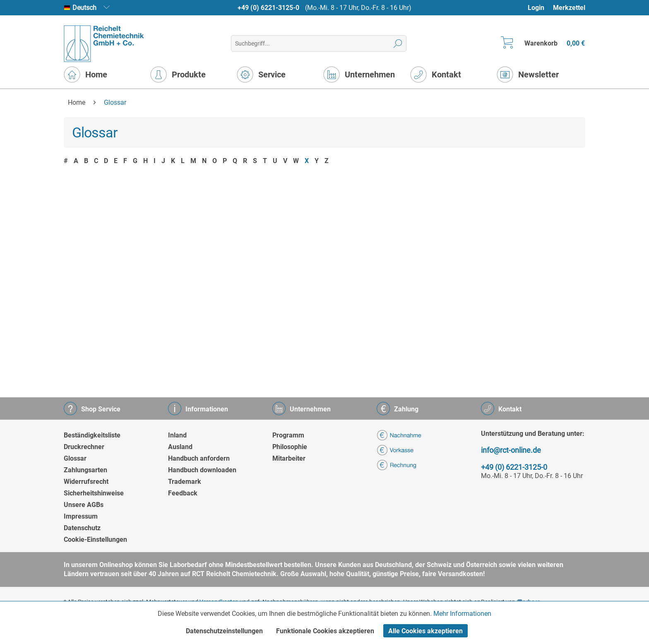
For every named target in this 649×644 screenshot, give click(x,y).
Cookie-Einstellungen (95, 539)
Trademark (185, 482)
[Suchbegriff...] (318, 43)
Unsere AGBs (84, 505)
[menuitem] (540, 8)
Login (536, 8)
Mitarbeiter (289, 458)
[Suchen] (398, 43)
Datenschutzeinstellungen (224, 631)
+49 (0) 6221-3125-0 (268, 8)
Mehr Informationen (462, 614)
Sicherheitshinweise (94, 493)
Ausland (180, 447)
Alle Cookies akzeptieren (425, 631)
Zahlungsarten (85, 470)
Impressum (81, 516)
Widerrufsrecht (86, 482)
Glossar (75, 458)
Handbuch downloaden (202, 470)
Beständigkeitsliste (92, 435)
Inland (177, 435)
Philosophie (290, 447)
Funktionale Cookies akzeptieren (325, 631)
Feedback (183, 493)
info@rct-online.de (511, 450)
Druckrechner (84, 447)
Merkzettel (569, 8)
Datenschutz (82, 528)
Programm (288, 435)
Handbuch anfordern (199, 458)
